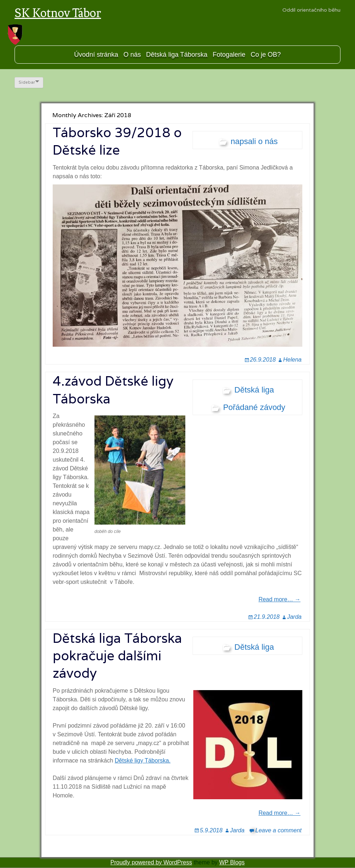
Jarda (294, 617)
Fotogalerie (229, 55)
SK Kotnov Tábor (58, 13)
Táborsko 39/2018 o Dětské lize (117, 141)
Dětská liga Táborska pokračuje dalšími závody (117, 655)
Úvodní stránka (96, 55)
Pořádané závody (254, 407)
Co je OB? (266, 55)
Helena (292, 360)
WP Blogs (232, 862)
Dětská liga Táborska (177, 55)
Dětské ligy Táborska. (143, 761)
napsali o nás (254, 141)
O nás (132, 55)
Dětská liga (254, 390)
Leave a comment (279, 830)
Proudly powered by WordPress (151, 862)
